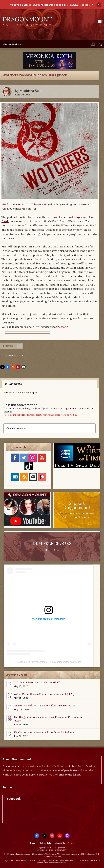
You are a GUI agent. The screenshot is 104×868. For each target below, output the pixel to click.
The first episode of (20, 204)
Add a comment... (17, 428)
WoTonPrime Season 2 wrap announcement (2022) (44, 694)
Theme (33, 843)
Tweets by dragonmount (17, 793)
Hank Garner (59, 217)
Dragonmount (23, 662)
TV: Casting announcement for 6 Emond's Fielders (44, 732)
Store (49, 550)
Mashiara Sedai (31, 91)
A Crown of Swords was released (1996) (37, 682)
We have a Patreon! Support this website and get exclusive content (49, 5)
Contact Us (60, 843)
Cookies (71, 843)
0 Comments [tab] (13, 384)
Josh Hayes (75, 217)
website (63, 327)
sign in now (70, 408)
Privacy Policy (46, 843)
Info (56, 550)
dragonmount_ (41, 662)
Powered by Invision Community (52, 850)
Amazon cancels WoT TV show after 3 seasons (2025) (45, 706)
